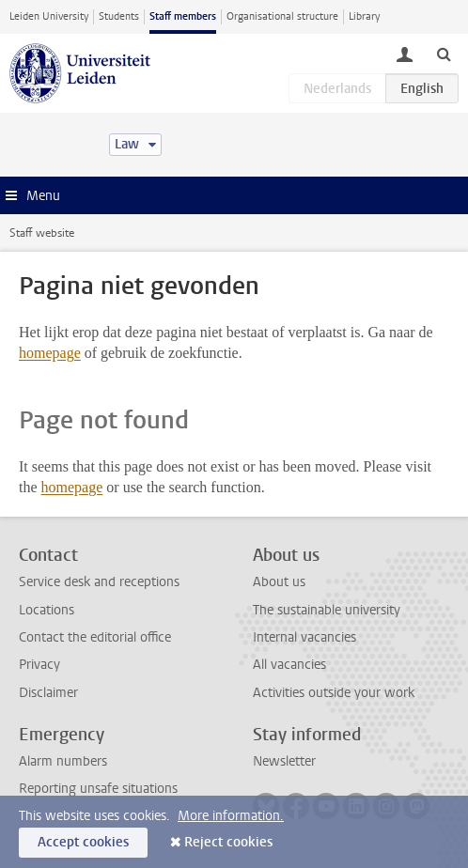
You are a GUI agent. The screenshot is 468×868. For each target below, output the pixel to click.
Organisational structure (282, 16)
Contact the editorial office (95, 637)
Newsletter (284, 761)
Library (364, 16)
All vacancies (289, 665)
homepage (50, 353)
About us (279, 582)
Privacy (39, 665)
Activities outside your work (334, 693)
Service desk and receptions (99, 582)
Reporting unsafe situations (98, 789)
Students (119, 16)
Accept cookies (83, 842)
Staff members (183, 16)
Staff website (42, 233)
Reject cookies (228, 842)
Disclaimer (48, 693)
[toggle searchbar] (444, 54)
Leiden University (49, 16)
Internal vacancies (304, 637)
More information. (231, 816)
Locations (47, 610)
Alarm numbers (63, 761)
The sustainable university (327, 610)
